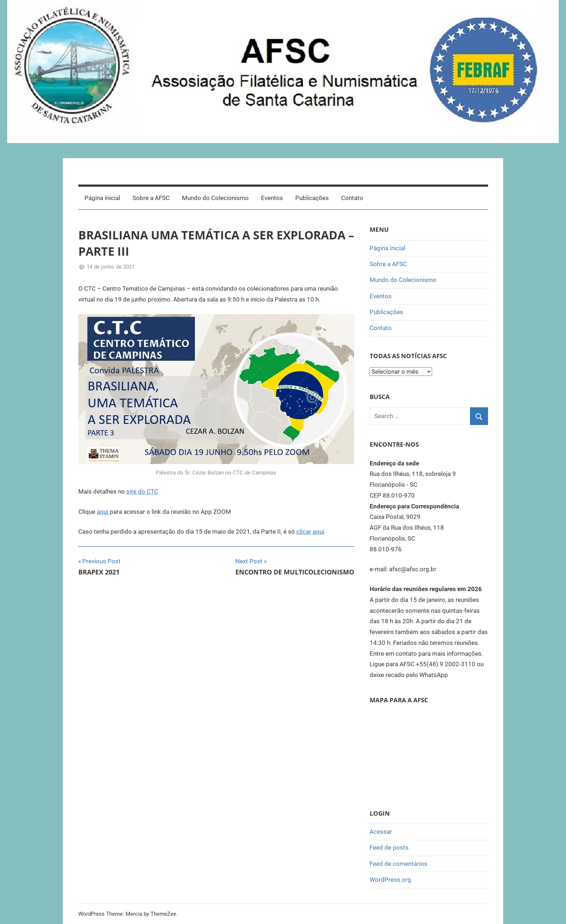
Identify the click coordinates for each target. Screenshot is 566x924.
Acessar (381, 832)
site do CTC (142, 491)
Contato (352, 198)
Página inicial (102, 198)
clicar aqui (310, 532)
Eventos (272, 198)
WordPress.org (390, 880)
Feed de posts (389, 847)
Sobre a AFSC (151, 198)
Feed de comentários (399, 864)
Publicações (312, 198)
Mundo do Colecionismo (215, 198)
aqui (103, 512)
